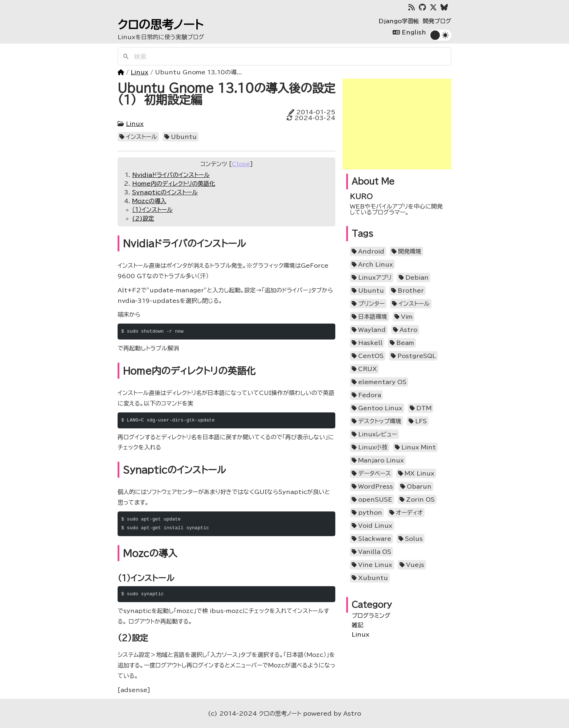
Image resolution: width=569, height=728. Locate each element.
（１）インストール (152, 210)
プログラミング (371, 616)
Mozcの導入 (149, 201)
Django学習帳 (399, 21)
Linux (140, 72)
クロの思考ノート (160, 25)
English (414, 32)
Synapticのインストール (165, 192)
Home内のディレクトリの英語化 (174, 184)
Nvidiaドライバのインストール (171, 175)
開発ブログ (437, 21)
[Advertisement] (397, 124)
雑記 (357, 625)
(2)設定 (143, 218)
